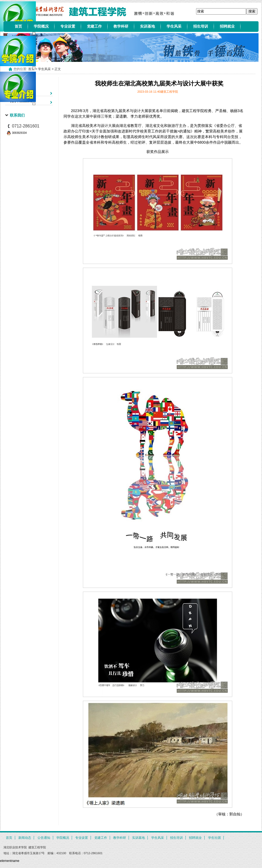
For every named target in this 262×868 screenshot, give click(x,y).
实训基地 (147, 26)
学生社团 (214, 838)
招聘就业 (227, 26)
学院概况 (41, 26)
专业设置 (68, 26)
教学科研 (121, 26)
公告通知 (44, 838)
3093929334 (19, 133)
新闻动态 (25, 838)
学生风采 (174, 26)
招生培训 (201, 26)
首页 (18, 26)
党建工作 (94, 26)
